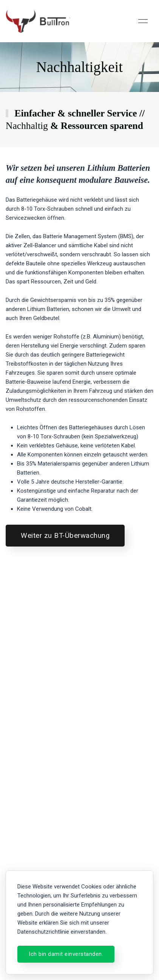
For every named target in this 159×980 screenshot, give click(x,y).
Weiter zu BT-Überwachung (65, 536)
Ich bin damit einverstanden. (66, 954)
